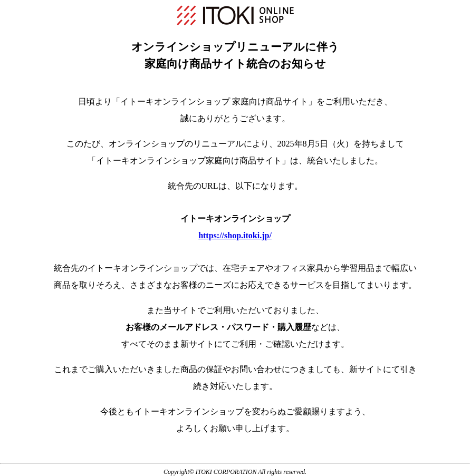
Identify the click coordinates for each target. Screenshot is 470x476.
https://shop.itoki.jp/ (235, 235)
